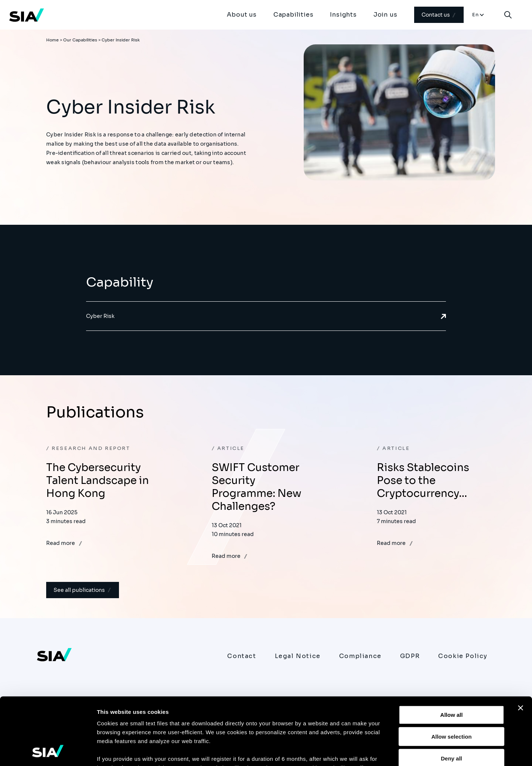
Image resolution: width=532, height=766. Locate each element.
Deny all (451, 695)
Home (52, 40)
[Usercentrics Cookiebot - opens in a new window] (48, 752)
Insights (343, 15)
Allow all (452, 652)
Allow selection (451, 673)
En (476, 15)
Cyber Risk (266, 316)
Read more (64, 543)
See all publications (83, 590)
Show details (388, 751)
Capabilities (294, 15)
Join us (386, 15)
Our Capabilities (80, 40)
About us (242, 15)
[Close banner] (521, 645)
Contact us (439, 15)
